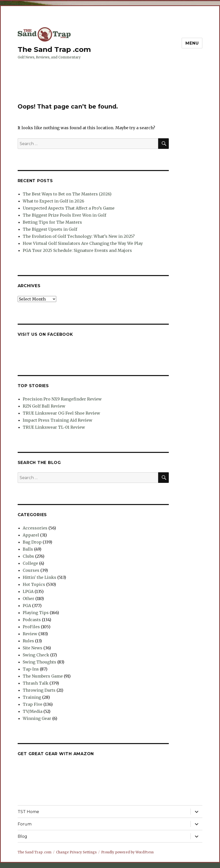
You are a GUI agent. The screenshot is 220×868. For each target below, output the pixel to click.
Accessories (35, 528)
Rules (28, 641)
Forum (25, 824)
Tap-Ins (31, 669)
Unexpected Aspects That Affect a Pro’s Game (69, 208)
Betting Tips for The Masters (52, 222)
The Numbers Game (43, 676)
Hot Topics (34, 584)
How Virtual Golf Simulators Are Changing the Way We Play (83, 243)
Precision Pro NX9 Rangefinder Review (62, 399)
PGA (27, 606)
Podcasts (32, 620)
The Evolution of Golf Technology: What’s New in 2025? (79, 236)
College (30, 563)
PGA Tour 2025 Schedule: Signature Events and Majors (77, 250)
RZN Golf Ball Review (44, 406)
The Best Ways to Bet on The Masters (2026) (67, 194)
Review (30, 634)
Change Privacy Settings (76, 852)
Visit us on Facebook (45, 334)
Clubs (28, 556)
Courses (31, 570)
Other (29, 598)
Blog (22, 836)
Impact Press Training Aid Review (58, 420)
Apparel (31, 535)
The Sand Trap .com (54, 49)
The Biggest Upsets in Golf (50, 229)
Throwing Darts (39, 690)
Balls (28, 549)
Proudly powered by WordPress (127, 852)
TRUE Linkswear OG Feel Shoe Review (61, 413)
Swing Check (36, 655)
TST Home (28, 812)
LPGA (28, 591)
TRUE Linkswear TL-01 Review (54, 427)
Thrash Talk (36, 683)
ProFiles (31, 627)
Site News (33, 648)
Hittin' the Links (39, 577)
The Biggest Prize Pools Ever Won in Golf (64, 215)
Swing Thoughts (39, 662)
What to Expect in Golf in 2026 (53, 201)
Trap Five (33, 704)
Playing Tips (36, 613)
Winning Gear (37, 718)
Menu (192, 43)
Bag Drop (32, 542)
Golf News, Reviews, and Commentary (49, 57)
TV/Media (33, 711)
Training (32, 697)
